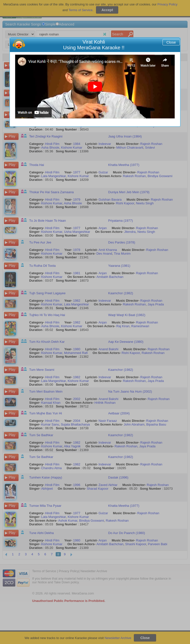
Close (171, 42)
